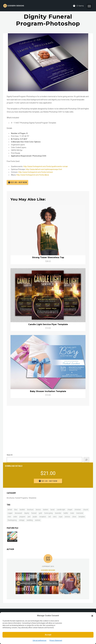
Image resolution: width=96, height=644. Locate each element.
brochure (30, 510)
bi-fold (10, 510)
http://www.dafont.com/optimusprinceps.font (44, 169)
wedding (30, 520)
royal (61, 517)
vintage (22, 520)
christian (78, 510)
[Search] (86, 460)
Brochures (10, 498)
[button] (92, 616)
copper (10, 513)
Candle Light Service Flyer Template (48, 324)
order (15, 517)
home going (48, 513)
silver (74, 517)
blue (16, 510)
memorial (80, 513)
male (72, 513)
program (22, 517)
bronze (38, 510)
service (67, 517)
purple (35, 517)
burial (52, 510)
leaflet (66, 513)
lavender (58, 513)
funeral (34, 513)
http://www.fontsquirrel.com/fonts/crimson (36, 172)
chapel (70, 510)
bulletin (46, 510)
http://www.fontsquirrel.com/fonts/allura (33, 175)
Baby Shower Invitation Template (48, 391)
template (82, 517)
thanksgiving (12, 520)
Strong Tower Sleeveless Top (48, 257)
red (49, 517)
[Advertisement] (48, 427)
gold (40, 513)
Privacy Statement (56, 640)
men (9, 517)
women (38, 520)
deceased (18, 513)
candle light (61, 510)
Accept (48, 635)
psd (29, 517)
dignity (27, 513)
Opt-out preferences (39, 640)
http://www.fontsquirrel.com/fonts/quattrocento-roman (46, 166)
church (86, 510)
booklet (22, 510)
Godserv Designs (48, 570)
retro (55, 517)
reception (43, 517)
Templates (32, 498)
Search (10, 455)
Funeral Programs (21, 498)
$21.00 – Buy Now (19, 182)
